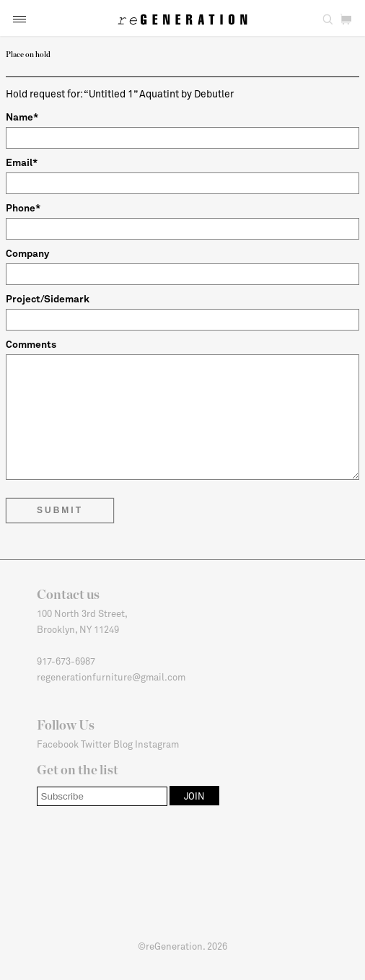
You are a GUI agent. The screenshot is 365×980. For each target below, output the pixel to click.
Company (27, 253)
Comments (31, 344)
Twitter (96, 744)
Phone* (23, 207)
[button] (19, 19)
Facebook (58, 744)
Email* (22, 162)
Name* (22, 117)
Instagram (157, 744)
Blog (123, 744)
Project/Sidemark (48, 298)
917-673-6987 (66, 661)
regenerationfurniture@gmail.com (111, 677)
